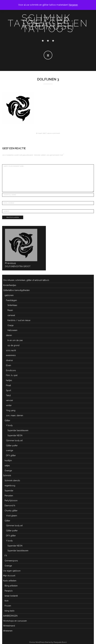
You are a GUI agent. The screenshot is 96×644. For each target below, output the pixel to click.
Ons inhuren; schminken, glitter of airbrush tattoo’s (26, 280)
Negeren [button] (73, 5)
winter (9, 405)
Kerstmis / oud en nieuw (19, 320)
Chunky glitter (11, 511)
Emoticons (11, 370)
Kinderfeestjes (10, 285)
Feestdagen (11, 300)
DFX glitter (11, 455)
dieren (9, 335)
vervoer (10, 400)
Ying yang (11, 410)
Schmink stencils (12, 481)
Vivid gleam (12, 516)
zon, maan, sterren (15, 415)
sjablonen (9, 295)
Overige (8, 471)
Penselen (9, 496)
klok (7, 601)
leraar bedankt (11, 596)
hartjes (9, 380)
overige (10, 450)
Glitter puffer (12, 446)
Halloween (12, 330)
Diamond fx (10, 506)
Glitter (7, 421)
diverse (9, 360)
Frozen (8, 606)
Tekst (8, 395)
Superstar (9, 491)
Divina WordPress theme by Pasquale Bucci (48, 642)
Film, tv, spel (12, 375)
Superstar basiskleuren (18, 430)
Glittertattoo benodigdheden (16, 290)
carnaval (11, 315)
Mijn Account (9, 576)
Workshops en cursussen (15, 621)
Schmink (7, 475)
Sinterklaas (12, 305)
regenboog (10, 486)
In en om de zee (15, 340)
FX (6, 556)
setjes (7, 466)
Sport (9, 390)
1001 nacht (11, 350)
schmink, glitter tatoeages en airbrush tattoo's (48, 23)
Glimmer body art (14, 441)
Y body (9, 425)
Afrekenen (8, 631)
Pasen (10, 310)
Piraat (8, 385)
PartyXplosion (11, 501)
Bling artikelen (11, 586)
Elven (9, 365)
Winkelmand (9, 626)
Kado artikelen (10, 581)
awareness (11, 355)
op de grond (13, 345)
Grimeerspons (11, 561)
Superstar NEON (15, 435)
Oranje (10, 325)
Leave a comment (53, 133)
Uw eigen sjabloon (12, 571)
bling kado (10, 611)
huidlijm (8, 461)
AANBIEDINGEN (10, 616)
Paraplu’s (9, 591)
